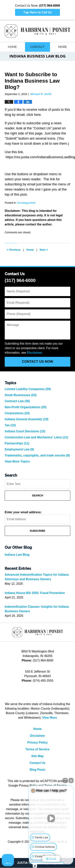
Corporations (17, 413)
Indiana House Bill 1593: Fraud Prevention (35, 593)
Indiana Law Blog (17, 555)
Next (44, 250)
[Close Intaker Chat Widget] (71, 780)
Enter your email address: (23, 512)
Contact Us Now (38, 362)
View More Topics (17, 462)
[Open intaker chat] (35, 866)
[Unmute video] (51, 818)
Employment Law (19, 450)
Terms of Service (38, 749)
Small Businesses (21, 395)
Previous (14, 250)
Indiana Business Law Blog (37, 31)
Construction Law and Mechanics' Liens (36, 437)
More (63, 47)
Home (12, 47)
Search (37, 496)
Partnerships (17, 444)
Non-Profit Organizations (26, 407)
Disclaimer (34, 353)
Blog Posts (38, 770)
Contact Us (37, 763)
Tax (10, 425)
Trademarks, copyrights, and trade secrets (37, 456)
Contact (37, 47)
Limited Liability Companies (28, 389)
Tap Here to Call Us (37, 12)
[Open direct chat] (65, 780)
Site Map (38, 756)
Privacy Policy (37, 743)
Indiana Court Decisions (25, 431)
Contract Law (17, 401)
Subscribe (37, 531)
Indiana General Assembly (27, 419)
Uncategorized (26, 203)
